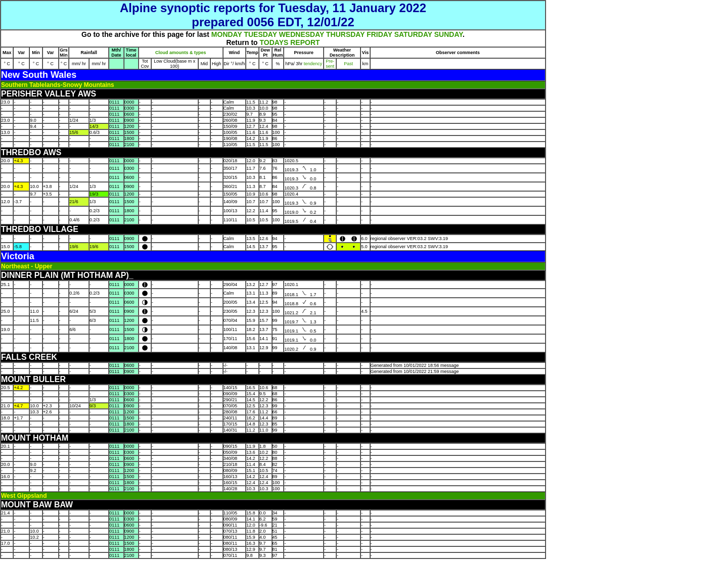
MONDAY (227, 34)
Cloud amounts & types (181, 53)
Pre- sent (330, 64)
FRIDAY (379, 34)
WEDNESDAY (302, 34)
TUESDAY (260, 34)
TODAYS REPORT (290, 42)
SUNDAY (448, 34)
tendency (312, 64)
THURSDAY (345, 34)
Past (348, 64)
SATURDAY (413, 34)
